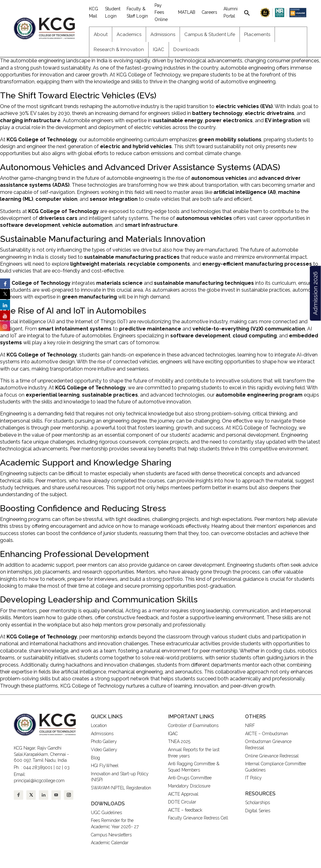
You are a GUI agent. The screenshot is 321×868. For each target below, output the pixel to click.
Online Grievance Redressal (272, 756)
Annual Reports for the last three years (194, 753)
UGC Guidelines (106, 813)
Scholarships (258, 803)
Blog (95, 758)
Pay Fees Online (161, 12)
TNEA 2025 (179, 741)
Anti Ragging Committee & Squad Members (194, 767)
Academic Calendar (110, 843)
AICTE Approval (183, 794)
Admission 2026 (315, 293)
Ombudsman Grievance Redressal (268, 745)
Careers (209, 12)
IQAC (173, 734)
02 (58, 767)
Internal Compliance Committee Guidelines (276, 767)
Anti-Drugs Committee (190, 778)
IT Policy (253, 778)
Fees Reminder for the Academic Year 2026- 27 (115, 824)
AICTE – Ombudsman (267, 734)
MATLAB (187, 12)
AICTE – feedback (185, 810)
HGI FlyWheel (105, 766)
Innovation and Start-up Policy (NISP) (120, 777)
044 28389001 (38, 767)
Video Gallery (105, 750)
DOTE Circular (182, 802)
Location (99, 725)
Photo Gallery (104, 741)
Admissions (102, 734)
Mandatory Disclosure (189, 786)
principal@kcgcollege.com (39, 781)
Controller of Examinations (193, 725)
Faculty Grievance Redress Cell (198, 818)
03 (67, 767)
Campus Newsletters (111, 835)
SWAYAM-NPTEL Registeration (121, 788)
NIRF (250, 725)
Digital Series (258, 811)
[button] (247, 12)
